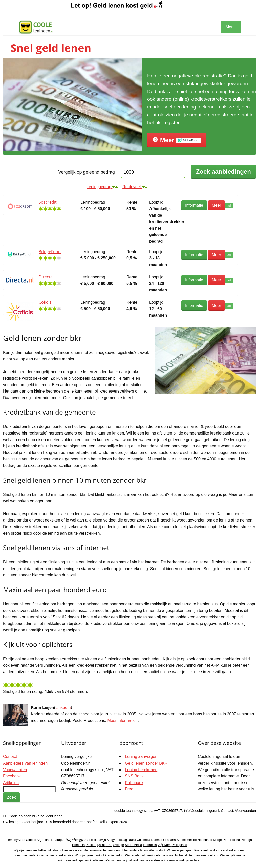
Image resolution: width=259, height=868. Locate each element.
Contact (10, 757)
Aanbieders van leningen (25, 763)
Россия (91, 845)
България (58, 840)
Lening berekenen (141, 770)
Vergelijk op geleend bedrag (87, 172)
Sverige (119, 845)
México (192, 840)
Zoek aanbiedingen (223, 172)
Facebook (12, 776)
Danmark (158, 840)
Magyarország (117, 840)
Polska (235, 840)
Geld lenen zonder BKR (146, 763)
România (78, 845)
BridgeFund (50, 252)
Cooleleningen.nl (22, 816)
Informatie (194, 205)
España (170, 840)
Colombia (144, 840)
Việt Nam (164, 845)
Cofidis (45, 302)
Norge (218, 840)
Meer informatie (121, 720)
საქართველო (77, 840)
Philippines (179, 845)
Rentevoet (135, 187)
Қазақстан (105, 845)
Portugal (247, 840)
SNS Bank (134, 776)
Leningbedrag (102, 187)
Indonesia (150, 845)
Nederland (205, 840)
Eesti (92, 840)
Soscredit (48, 202)
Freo (129, 789)
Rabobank (134, 783)
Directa (46, 277)
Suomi (181, 840)
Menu (231, 27)
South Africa (134, 845)
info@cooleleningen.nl (202, 811)
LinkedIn (63, 708)
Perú (226, 840)
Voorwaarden (15, 770)
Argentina (44, 840)
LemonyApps (16, 840)
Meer (177, 140)
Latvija (101, 840)
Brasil (132, 840)
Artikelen (11, 783)
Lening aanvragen (141, 757)
